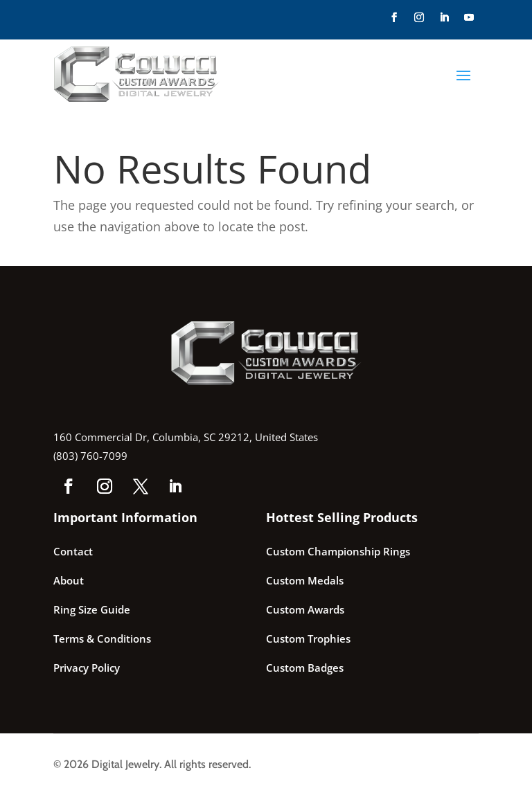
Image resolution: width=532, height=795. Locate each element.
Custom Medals (305, 580)
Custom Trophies (308, 638)
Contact (73, 551)
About (69, 580)
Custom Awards (305, 609)
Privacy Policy (87, 668)
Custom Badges (305, 668)
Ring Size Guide (92, 609)
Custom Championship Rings (338, 551)
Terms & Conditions (102, 638)
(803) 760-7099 (90, 456)
